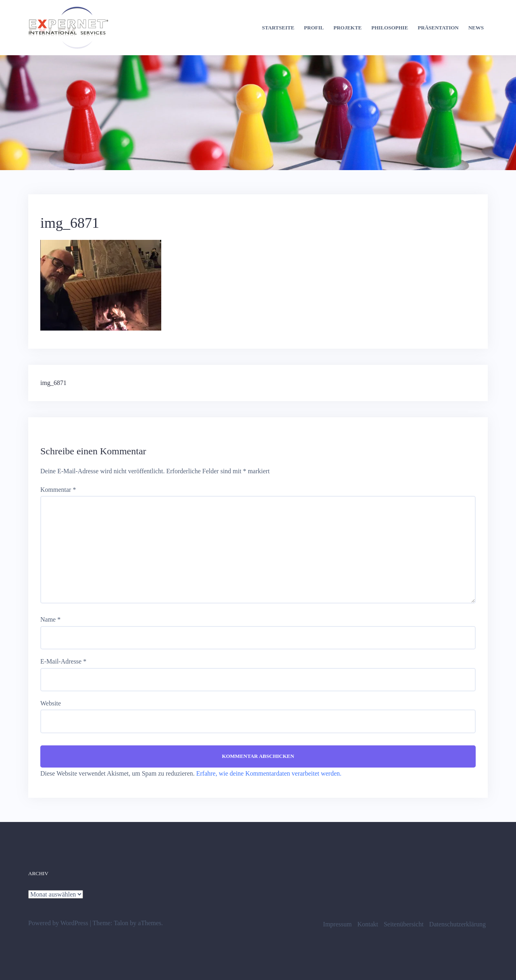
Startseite (278, 28)
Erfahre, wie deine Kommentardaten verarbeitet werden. (269, 773)
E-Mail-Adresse (63, 661)
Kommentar (58, 490)
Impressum (337, 924)
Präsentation (438, 28)
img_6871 (53, 383)
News (476, 28)
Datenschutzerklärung (458, 924)
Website (51, 703)
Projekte (347, 28)
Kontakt (368, 924)
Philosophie (390, 28)
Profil (314, 28)
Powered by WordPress (58, 923)
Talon (121, 923)
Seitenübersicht (404, 924)
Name (50, 619)
